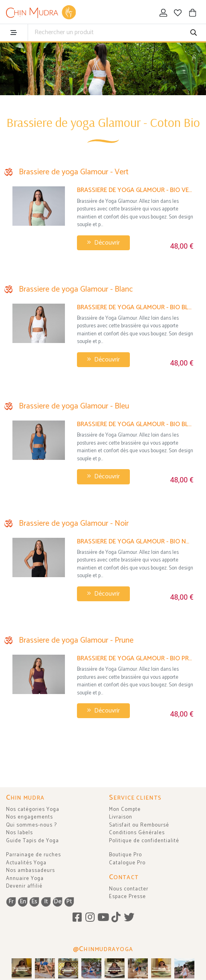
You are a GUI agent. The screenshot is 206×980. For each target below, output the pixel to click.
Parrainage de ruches (33, 855)
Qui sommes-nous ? (31, 825)
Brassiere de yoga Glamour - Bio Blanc (135, 307)
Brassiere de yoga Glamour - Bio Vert (135, 190)
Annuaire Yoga (25, 879)
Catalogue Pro (127, 863)
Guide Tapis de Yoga (32, 841)
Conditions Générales (137, 833)
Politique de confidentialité (144, 841)
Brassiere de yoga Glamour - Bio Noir (135, 542)
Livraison (121, 817)
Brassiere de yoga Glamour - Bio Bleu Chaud (135, 424)
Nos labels (19, 833)
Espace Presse (127, 897)
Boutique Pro (125, 855)
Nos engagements (29, 817)
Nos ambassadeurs (30, 871)
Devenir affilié (24, 886)
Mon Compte (125, 810)
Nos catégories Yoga (33, 810)
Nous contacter (129, 889)
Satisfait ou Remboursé (139, 825)
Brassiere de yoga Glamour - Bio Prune (135, 658)
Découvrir (103, 243)
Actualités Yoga (26, 863)
